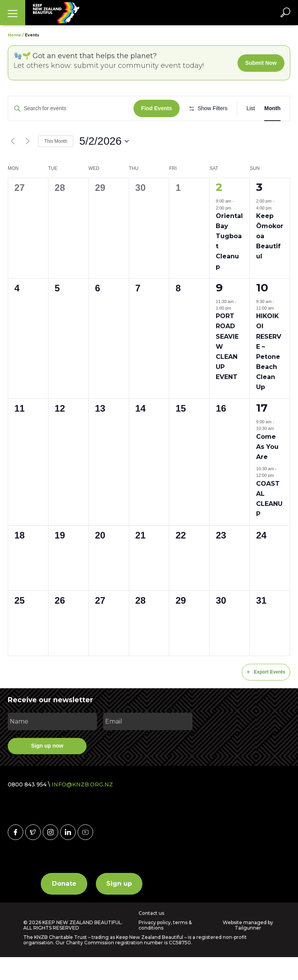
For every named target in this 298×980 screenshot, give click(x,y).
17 (262, 431)
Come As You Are (267, 469)
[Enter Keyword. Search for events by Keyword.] (72, 108)
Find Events (159, 108)
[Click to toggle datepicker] (104, 164)
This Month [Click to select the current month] (56, 164)
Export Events (266, 695)
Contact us (151, 936)
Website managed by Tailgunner (248, 948)
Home (14, 35)
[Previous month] (12, 164)
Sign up (119, 906)
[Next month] (28, 164)
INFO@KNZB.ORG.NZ (82, 807)
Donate (64, 906)
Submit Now (261, 63)
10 (262, 310)
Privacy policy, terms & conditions (165, 948)
